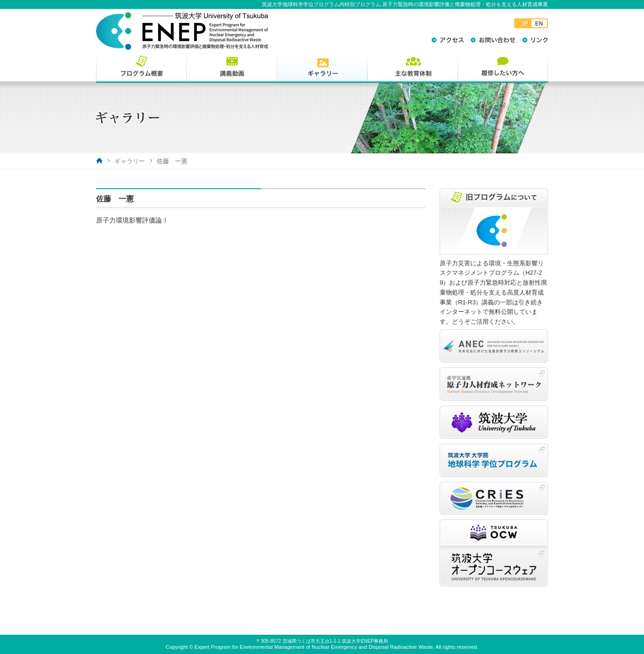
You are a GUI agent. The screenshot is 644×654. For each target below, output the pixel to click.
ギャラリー (130, 161)
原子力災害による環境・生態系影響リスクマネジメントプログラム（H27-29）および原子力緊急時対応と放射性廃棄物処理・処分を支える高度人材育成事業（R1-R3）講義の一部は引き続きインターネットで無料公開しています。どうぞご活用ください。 (493, 292)
